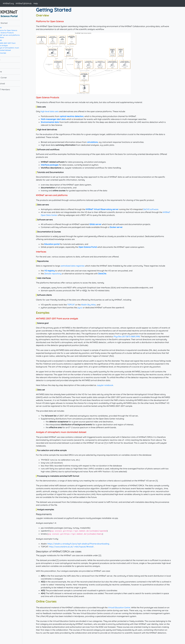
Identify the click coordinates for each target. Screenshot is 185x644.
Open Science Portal (92, 247)
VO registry (54, 271)
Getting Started (9, 23)
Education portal (56, 244)
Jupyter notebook (109, 385)
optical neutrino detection (76, 116)
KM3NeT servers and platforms (17, 35)
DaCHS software (155, 209)
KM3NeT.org (8, 3)
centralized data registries (77, 266)
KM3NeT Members (11, 89)
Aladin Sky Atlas (93, 305)
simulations (97, 142)
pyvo (85, 308)
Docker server (121, 227)
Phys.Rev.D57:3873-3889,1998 (131, 336)
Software (7, 72)
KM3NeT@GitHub (24, 3)
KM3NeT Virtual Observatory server (106, 209)
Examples (7, 40)
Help (36, 3)
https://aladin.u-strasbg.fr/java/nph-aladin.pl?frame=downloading (83, 544)
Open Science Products (14, 33)
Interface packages (54, 165)
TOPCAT (76, 305)
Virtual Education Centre (124, 607)
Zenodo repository (57, 274)
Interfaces (9, 37)
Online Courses (9, 53)
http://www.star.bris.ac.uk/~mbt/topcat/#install (76, 547)
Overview (7, 28)
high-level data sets (54, 111)
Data (5, 66)
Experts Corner (9, 78)
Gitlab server (100, 224)
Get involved (8, 84)
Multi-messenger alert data (58, 119)
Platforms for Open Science (16, 30)
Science (6, 60)
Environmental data (54, 122)
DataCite (107, 274)
